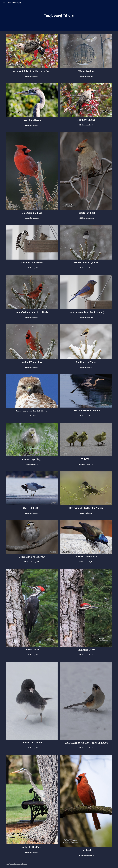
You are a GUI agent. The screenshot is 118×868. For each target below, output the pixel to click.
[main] (59, 16)
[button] (116, 3)
